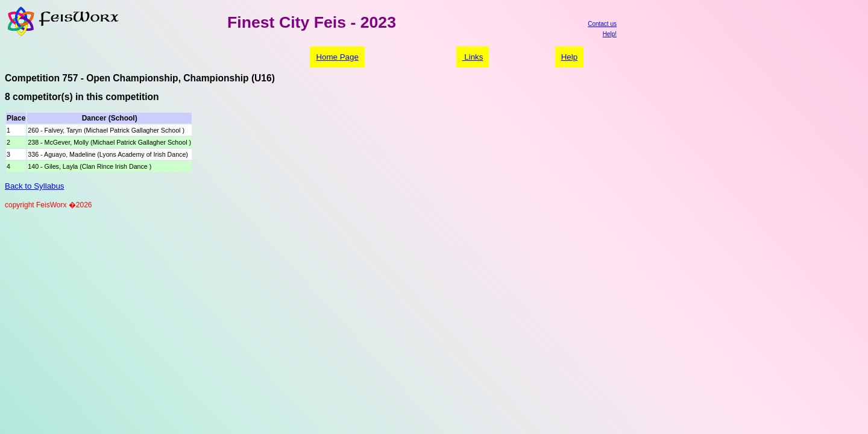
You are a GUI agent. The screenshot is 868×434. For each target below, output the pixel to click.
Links (473, 57)
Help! (610, 34)
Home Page (337, 57)
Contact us (602, 24)
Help (569, 57)
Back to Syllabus (35, 186)
